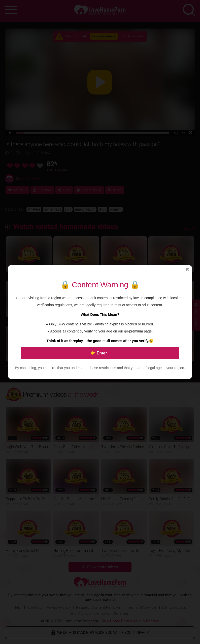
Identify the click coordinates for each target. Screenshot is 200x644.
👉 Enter (99, 353)
